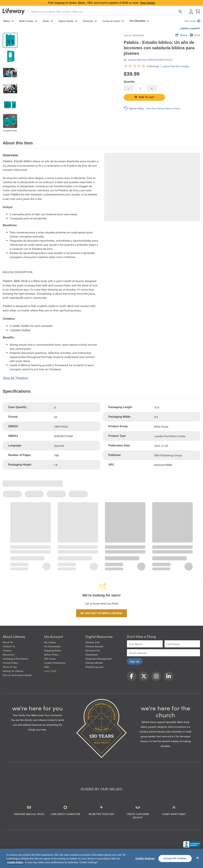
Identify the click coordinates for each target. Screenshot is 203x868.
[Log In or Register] (191, 11)
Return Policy (51, 654)
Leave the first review (176, 66)
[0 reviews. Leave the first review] (141, 66)
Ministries (90, 21)
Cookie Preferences (55, 663)
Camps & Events (113, 21)
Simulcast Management (99, 659)
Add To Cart (144, 97)
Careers (7, 650)
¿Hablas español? (190, 28)
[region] (101, 858)
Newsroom (9, 654)
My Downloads (52, 646)
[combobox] (106, 11)
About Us (8, 642)
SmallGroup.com (94, 667)
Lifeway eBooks (94, 663)
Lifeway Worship (94, 646)
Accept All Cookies (175, 858)
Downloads (92, 654)
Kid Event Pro (93, 650)
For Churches (139, 21)
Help (47, 667)
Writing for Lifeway (13, 671)
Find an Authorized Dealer (17, 675)
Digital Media (68, 21)
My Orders (50, 642)
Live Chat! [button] (50, 671)
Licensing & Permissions (16, 659)
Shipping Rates (52, 650)
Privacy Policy (10, 663)
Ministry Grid (92, 642)
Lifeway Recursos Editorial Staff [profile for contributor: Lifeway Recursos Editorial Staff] (145, 60)
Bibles (9, 21)
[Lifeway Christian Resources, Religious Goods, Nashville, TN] (192, 844)
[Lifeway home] (14, 11)
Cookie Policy (15, 862)
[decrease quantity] (129, 88)
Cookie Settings (145, 858)
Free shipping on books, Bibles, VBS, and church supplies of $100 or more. (102, 3)
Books (48, 21)
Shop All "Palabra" (16, 378)
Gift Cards (50, 659)
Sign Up (135, 661)
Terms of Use (10, 667)
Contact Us (9, 646)
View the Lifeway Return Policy (163, 108)
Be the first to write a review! (101, 613)
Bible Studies (28, 21)
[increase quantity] (152, 88)
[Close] (198, 858)
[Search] (180, 11)
